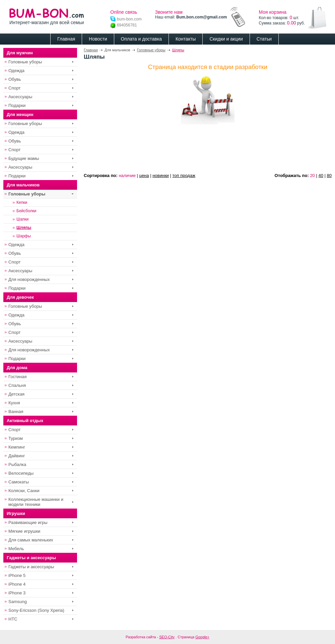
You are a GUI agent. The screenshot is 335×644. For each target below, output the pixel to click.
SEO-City (167, 637)
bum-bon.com (126, 19)
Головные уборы (151, 50)
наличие (127, 175)
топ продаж (184, 175)
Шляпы (178, 50)
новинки (161, 175)
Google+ (202, 637)
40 (321, 175)
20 (312, 175)
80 (329, 175)
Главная (91, 50)
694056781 (123, 25)
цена (144, 175)
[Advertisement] (105, 147)
